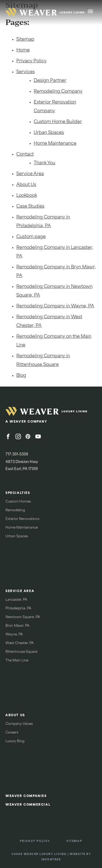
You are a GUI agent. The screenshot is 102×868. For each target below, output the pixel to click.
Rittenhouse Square (21, 652)
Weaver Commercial (28, 805)
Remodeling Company (58, 92)
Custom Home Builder (58, 122)
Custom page (31, 237)
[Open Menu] (90, 12)
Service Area (30, 174)
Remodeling (15, 510)
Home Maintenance (55, 144)
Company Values (19, 724)
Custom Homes (18, 502)
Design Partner (50, 81)
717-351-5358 (17, 454)
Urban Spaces (49, 133)
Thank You (44, 163)
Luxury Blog (15, 741)
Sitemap (25, 40)
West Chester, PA (20, 643)
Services (26, 72)
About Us (26, 185)
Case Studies (30, 207)
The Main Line (17, 661)
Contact (25, 155)
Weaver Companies (26, 796)
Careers (12, 733)
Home (23, 50)
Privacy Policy (31, 61)
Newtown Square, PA (23, 617)
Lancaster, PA (16, 600)
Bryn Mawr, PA (17, 626)
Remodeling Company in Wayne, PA (55, 306)
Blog (21, 376)
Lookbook (27, 196)
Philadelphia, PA (18, 609)
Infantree (51, 860)
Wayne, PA (14, 635)
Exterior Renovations (22, 519)
